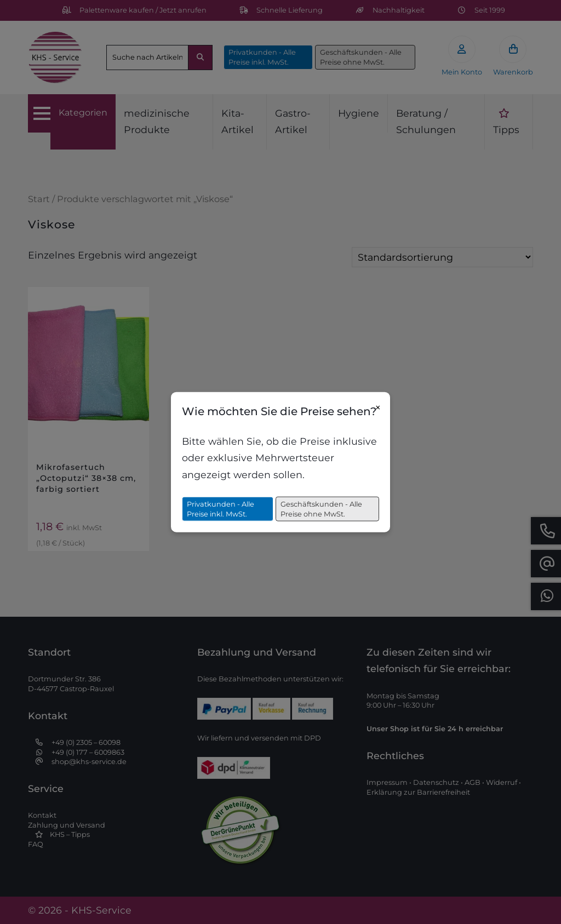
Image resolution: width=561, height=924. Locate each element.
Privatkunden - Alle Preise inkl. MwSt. (221, 509)
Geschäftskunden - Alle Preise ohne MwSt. (321, 509)
